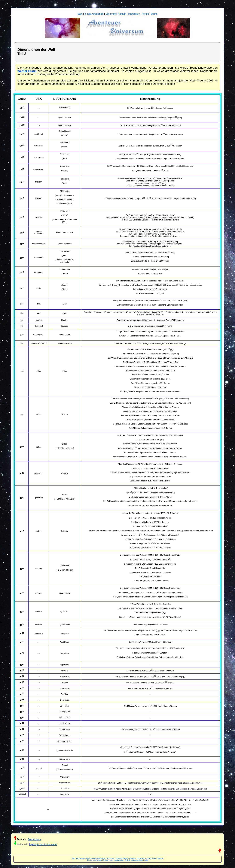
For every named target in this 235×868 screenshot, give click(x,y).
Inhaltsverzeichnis (94, 14)
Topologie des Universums (43, 844)
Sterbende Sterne (122, 858)
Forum (145, 14)
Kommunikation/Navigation (96, 858)
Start (80, 14)
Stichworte (111, 14)
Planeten (160, 858)
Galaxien (132, 858)
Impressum (134, 14)
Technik (128, 860)
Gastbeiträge (119, 860)
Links (146, 860)
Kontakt (122, 14)
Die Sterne (110, 858)
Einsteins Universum (94, 860)
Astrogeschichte (137, 860)
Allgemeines (81, 858)
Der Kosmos (35, 839)
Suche (154, 14)
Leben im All (151, 858)
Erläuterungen (108, 860)
